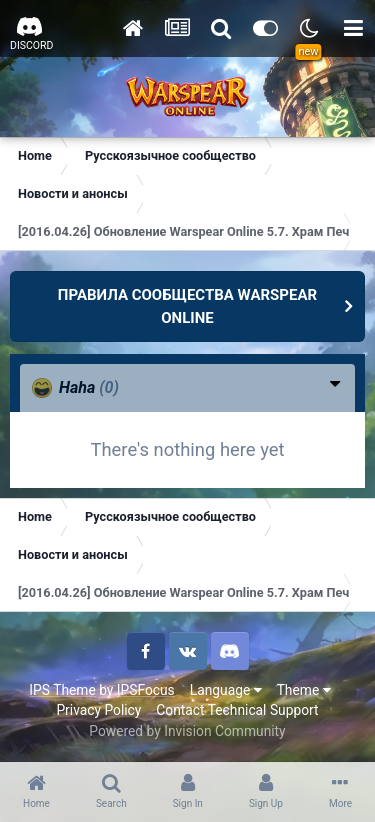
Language (226, 690)
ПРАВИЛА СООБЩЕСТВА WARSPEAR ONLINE (187, 306)
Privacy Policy (98, 710)
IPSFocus (146, 690)
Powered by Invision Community (187, 731)
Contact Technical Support (237, 710)
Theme (304, 690)
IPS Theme (62, 690)
